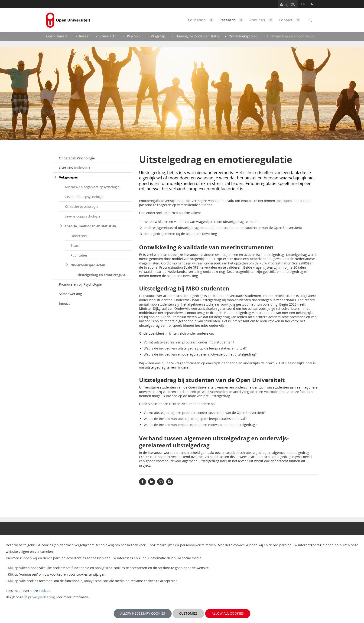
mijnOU (288, 4)
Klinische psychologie (81, 206)
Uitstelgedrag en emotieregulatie (103, 275)
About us (262, 20)
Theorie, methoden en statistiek (91, 226)
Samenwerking (70, 294)
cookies (44, 591)
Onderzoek (79, 236)
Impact (64, 303)
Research (233, 20)
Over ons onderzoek (75, 168)
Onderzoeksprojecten (88, 265)
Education (202, 20)
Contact (291, 20)
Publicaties (79, 255)
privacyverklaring (41, 597)
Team (75, 246)
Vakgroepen (69, 177)
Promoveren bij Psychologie (80, 284)
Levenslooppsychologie (83, 216)
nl (313, 4)
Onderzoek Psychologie (77, 158)
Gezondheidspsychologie (84, 197)
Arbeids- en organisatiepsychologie (92, 187)
